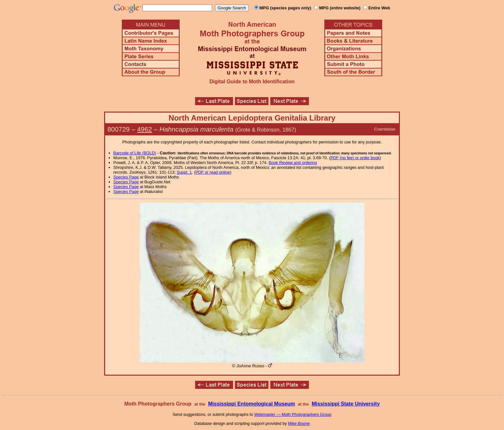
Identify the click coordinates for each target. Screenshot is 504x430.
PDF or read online (213, 172)
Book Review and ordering (293, 163)
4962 (145, 129)
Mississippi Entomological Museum (251, 404)
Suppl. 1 (184, 172)
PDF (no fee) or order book (355, 158)
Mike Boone (299, 423)
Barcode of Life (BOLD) (135, 153)
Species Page (126, 177)
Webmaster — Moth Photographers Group (293, 414)
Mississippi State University (346, 404)
